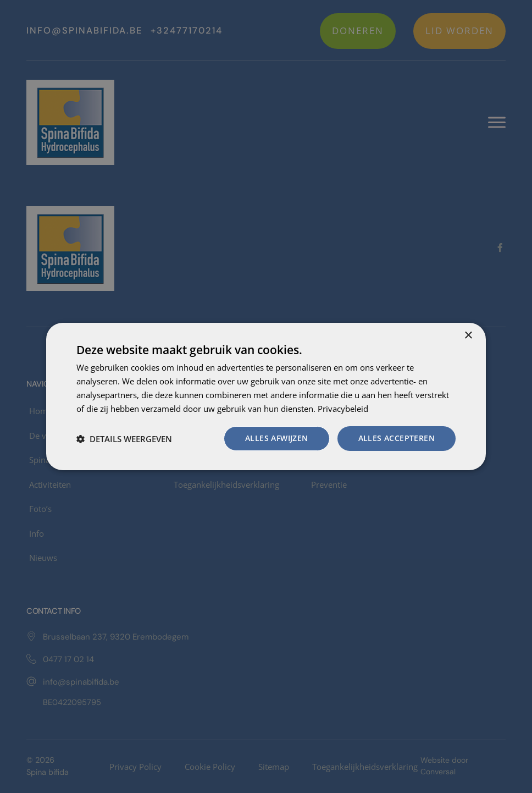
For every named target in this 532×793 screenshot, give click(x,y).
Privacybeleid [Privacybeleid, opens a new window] (343, 409)
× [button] (468, 336)
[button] (124, 439)
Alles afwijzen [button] (277, 438)
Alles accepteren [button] (397, 438)
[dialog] (266, 396)
